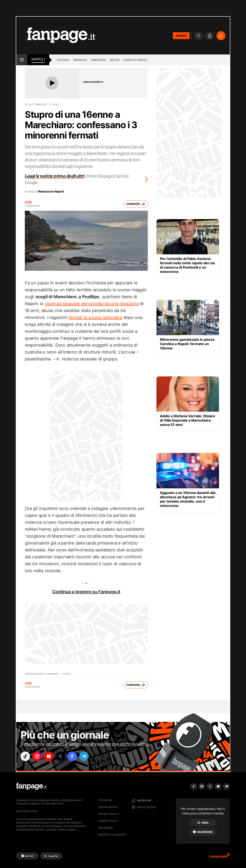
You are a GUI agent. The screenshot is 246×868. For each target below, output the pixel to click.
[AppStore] (27, 856)
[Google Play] (51, 856)
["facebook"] (74, 757)
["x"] (62, 757)
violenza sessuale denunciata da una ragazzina (92, 304)
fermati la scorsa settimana (95, 317)
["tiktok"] (25, 757)
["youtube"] (50, 757)
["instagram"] (38, 757)
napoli (38, 59)
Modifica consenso (112, 835)
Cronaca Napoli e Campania (42, 674)
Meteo (115, 60)
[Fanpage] (31, 786)
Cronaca (80, 60)
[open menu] (22, 60)
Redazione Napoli (51, 191)
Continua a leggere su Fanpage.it (86, 592)
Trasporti (98, 60)
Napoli (67, 674)
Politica (63, 60)
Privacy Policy (109, 814)
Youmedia (105, 800)
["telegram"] (86, 757)
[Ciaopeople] (219, 857)
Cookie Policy (108, 821)
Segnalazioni (108, 807)
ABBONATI (181, 36)
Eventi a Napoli (136, 60)
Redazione (106, 828)
